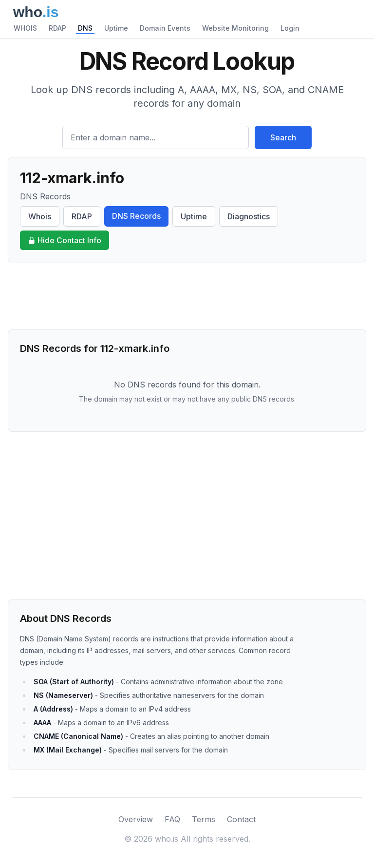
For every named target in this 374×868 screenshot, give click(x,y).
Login (290, 28)
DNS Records (136, 216)
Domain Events (165, 28)
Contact (241, 819)
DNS (85, 28)
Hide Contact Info (65, 240)
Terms (204, 819)
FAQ (172, 819)
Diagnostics (249, 216)
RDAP (57, 28)
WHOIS (25, 28)
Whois (40, 216)
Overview (136, 819)
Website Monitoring (235, 28)
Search (283, 137)
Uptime (116, 28)
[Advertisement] (187, 296)
